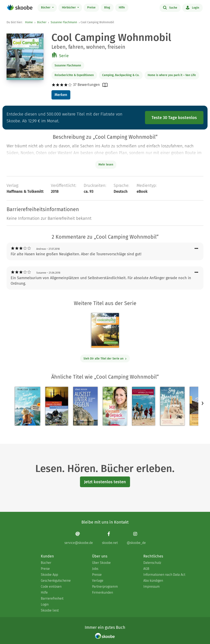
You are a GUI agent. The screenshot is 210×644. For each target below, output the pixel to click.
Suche (170, 7)
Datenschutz (152, 563)
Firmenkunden (103, 593)
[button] (203, 403)
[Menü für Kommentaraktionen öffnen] (196, 249)
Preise (91, 8)
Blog (107, 8)
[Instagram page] (136, 538)
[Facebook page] (110, 538)
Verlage (98, 581)
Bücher (46, 8)
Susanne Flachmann (64, 22)
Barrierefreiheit (52, 598)
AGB (146, 569)
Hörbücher (69, 8)
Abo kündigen (153, 581)
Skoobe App (49, 575)
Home (29, 22)
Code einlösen (51, 587)
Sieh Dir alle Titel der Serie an (105, 359)
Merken (61, 95)
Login (192, 7)
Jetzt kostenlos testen (105, 482)
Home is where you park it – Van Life (172, 75)
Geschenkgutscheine (56, 581)
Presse (97, 575)
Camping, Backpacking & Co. (121, 75)
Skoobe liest (50, 610)
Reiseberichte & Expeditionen (74, 75)
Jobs (95, 569)
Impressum (152, 587)
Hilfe (122, 8)
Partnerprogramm (105, 587)
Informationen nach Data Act (164, 575)
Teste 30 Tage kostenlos (174, 118)
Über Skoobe (101, 563)
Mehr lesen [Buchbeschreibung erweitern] (106, 165)
